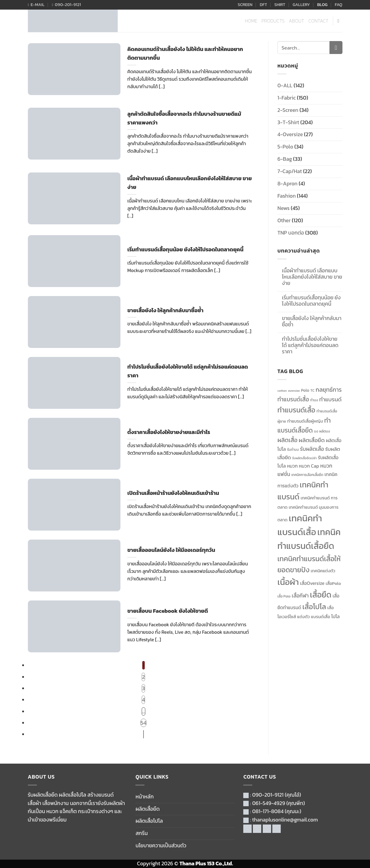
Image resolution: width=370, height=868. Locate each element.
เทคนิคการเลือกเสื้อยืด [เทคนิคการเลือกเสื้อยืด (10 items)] (307, 475)
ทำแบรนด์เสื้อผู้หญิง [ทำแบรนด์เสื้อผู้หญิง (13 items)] (305, 421)
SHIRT (280, 5)
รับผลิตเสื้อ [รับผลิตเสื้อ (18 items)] (312, 449)
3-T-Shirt (288, 122)
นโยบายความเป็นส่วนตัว (161, 846)
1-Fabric (287, 98)
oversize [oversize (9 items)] (294, 391)
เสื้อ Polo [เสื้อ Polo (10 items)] (284, 596)
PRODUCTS (273, 21)
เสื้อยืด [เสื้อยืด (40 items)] (321, 595)
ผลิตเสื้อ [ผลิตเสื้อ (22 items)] (287, 440)
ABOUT (296, 21)
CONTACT (319, 21)
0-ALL (285, 85)
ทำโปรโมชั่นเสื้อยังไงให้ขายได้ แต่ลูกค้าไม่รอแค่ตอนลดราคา (310, 345)
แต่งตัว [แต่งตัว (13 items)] (303, 617)
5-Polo (285, 147)
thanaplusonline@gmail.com (285, 820)
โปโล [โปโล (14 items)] (336, 617)
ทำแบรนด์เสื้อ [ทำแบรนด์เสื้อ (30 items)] (296, 410)
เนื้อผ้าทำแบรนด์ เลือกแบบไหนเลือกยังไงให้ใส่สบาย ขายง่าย (312, 277)
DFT (263, 5)
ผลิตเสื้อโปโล (149, 821)
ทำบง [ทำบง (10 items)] (314, 400)
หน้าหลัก (144, 797)
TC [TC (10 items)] (312, 391)
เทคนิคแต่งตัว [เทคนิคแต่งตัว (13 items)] (323, 571)
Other (284, 220)
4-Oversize (290, 134)
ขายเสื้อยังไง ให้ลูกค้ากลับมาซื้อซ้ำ (312, 322)
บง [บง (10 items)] (316, 431)
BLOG (322, 5)
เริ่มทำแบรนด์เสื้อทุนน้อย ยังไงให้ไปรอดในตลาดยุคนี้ (311, 301)
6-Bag (285, 159)
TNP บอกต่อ (291, 233)
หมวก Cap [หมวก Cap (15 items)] (309, 466)
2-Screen (288, 110)
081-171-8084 (268, 811)
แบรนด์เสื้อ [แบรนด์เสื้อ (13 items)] (321, 617)
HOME (251, 21)
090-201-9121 (268, 795)
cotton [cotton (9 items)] (282, 391)
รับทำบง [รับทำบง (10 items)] (293, 450)
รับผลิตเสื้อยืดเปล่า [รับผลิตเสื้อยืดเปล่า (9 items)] (304, 458)
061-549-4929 (269, 803)
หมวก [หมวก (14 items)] (292, 466)
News (284, 208)
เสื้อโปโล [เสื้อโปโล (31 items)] (314, 607)
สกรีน (142, 833)
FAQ (339, 5)
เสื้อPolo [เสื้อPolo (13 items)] (333, 583)
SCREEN (245, 5)
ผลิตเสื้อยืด (147, 809)
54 (144, 723)
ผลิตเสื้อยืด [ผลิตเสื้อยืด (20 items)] (312, 440)
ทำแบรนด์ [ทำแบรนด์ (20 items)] (331, 399)
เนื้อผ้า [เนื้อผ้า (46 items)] (288, 582)
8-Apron (287, 184)
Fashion (287, 196)
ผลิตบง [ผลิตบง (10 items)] (325, 431)
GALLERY (301, 5)
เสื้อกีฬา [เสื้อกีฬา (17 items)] (300, 596)
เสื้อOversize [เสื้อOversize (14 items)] (312, 583)
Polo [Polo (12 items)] (305, 390)
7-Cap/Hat (290, 171)
